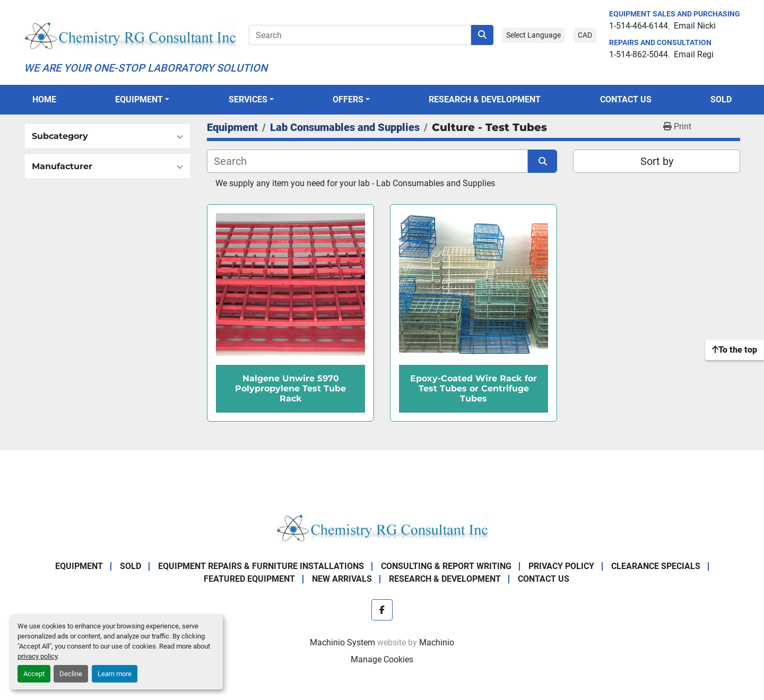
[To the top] (735, 350)
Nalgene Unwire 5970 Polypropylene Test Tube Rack (290, 388)
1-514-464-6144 (639, 26)
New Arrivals (342, 579)
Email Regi (694, 54)
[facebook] (382, 610)
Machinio (437, 642)
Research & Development (485, 99)
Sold (721, 99)
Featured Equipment (249, 579)
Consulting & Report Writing (446, 566)
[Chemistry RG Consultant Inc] (382, 527)
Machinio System (342, 642)
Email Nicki (695, 26)
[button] (142, 100)
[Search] (360, 35)
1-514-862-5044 (639, 54)
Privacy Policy (561, 566)
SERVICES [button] (248, 99)
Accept (34, 674)
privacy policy (37, 656)
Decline (71, 674)
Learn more (115, 674)
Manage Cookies (382, 659)
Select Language (533, 35)
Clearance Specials (656, 566)
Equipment (139, 99)
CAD (585, 35)
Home (44, 99)
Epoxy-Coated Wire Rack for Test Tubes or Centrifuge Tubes (474, 388)
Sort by (657, 161)
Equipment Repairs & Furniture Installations (261, 566)
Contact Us (626, 99)
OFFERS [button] (348, 99)
